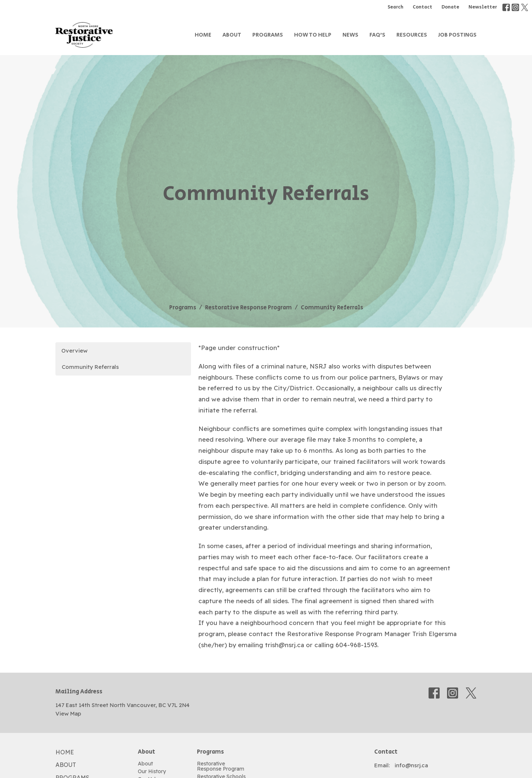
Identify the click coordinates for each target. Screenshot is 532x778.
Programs (268, 35)
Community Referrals (90, 367)
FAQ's (377, 35)
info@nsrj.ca (411, 765)
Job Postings (457, 35)
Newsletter (483, 7)
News (350, 35)
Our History (152, 771)
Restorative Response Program (248, 308)
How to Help (313, 35)
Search (395, 7)
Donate (450, 7)
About (232, 35)
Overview (74, 351)
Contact (422, 7)
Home (203, 35)
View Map (68, 714)
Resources (412, 35)
